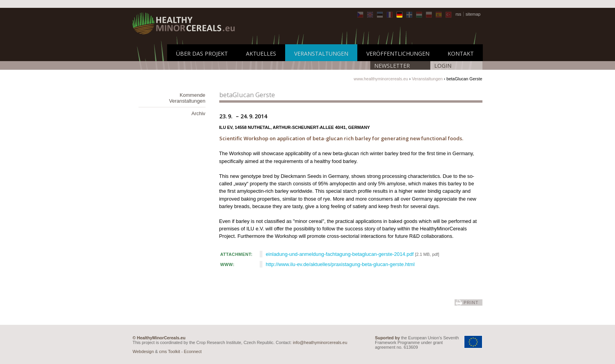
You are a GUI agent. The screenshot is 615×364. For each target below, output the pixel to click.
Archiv (198, 113)
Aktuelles (261, 53)
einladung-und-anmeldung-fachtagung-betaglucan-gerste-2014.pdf (340, 254)
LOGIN (443, 66)
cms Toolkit (170, 351)
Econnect (193, 351)
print (471, 302)
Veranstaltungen (321, 53)
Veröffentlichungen (398, 53)
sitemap (473, 14)
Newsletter (392, 66)
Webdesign (143, 351)
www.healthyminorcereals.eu (381, 79)
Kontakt (461, 53)
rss (458, 14)
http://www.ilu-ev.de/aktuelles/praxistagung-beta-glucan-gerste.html (340, 264)
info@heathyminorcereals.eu (320, 342)
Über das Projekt (202, 53)
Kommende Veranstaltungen (187, 98)
